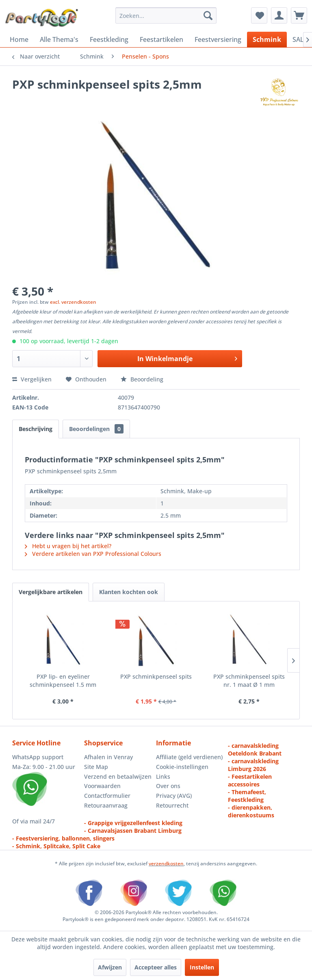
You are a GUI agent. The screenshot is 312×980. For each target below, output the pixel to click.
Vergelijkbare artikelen (51, 592)
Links (163, 776)
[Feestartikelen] (161, 39)
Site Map (96, 767)
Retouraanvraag (106, 805)
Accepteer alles (156, 967)
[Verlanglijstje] (259, 15)
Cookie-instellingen (182, 767)
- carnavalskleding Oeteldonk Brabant (255, 749)
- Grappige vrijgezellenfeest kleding (133, 823)
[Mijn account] (279, 15)
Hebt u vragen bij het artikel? (68, 546)
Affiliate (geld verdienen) (189, 757)
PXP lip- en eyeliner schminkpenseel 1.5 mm (63, 681)
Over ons (168, 786)
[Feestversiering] (218, 39)
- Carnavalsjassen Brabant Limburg (133, 831)
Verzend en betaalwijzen (118, 776)
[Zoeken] (208, 15)
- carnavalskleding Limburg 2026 (253, 765)
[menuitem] (166, 15)
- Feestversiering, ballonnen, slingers (63, 838)
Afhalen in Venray (108, 757)
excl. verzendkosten (73, 302)
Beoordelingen (96, 429)
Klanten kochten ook (129, 592)
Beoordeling (142, 379)
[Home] (19, 39)
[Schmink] (267, 39)
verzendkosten (166, 863)
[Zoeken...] (166, 15)
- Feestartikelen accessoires (250, 780)
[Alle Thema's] (59, 39)
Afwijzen (110, 967)
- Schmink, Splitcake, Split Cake (56, 846)
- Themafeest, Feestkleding (247, 796)
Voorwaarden (102, 786)
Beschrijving (36, 429)
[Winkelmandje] (299, 15)
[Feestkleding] (109, 39)
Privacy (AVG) (174, 796)
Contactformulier (107, 796)
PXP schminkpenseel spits (156, 676)
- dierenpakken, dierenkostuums (251, 811)
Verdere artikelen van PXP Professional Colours (93, 554)
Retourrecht (172, 805)
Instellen (202, 967)
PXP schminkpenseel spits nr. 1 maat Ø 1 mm (249, 681)
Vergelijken (32, 379)
